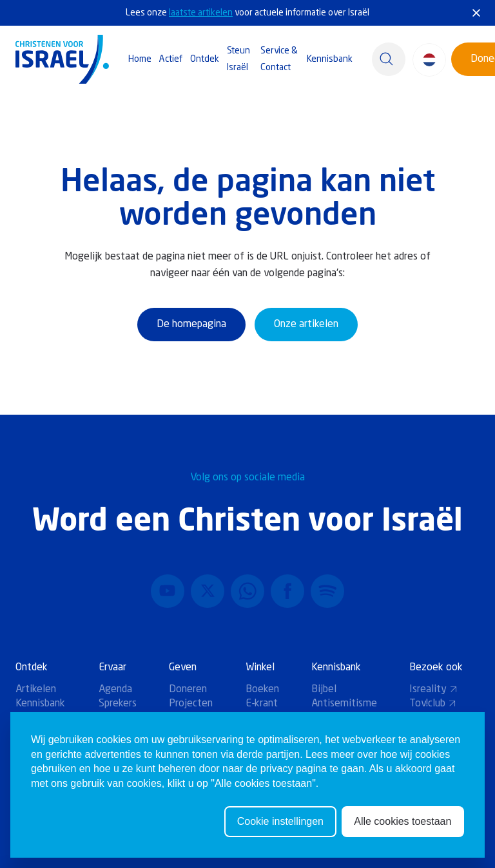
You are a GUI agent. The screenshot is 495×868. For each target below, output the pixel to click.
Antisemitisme (344, 704)
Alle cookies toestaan (403, 824)
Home (140, 59)
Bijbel (324, 690)
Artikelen (36, 690)
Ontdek (205, 59)
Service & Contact (279, 59)
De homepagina (191, 325)
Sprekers (118, 704)
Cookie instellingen (280, 824)
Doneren (188, 690)
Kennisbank (330, 59)
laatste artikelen (201, 13)
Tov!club (433, 704)
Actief (171, 59)
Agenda (115, 690)
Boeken (262, 690)
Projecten (191, 704)
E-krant (262, 704)
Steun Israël (238, 59)
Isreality (433, 690)
